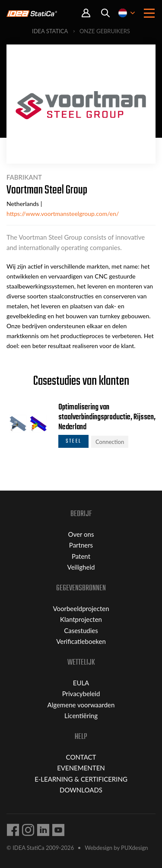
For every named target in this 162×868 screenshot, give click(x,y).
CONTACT (81, 757)
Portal (86, 13)
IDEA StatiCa (50, 31)
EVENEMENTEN (81, 768)
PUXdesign (134, 848)
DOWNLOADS (81, 790)
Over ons (81, 534)
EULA (81, 683)
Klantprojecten (81, 619)
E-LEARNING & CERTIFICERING (81, 779)
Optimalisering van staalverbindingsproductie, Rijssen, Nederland (107, 417)
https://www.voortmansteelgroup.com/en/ (63, 214)
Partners (81, 545)
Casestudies (81, 630)
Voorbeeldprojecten (81, 608)
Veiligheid (81, 567)
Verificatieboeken (81, 641)
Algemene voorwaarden (81, 705)
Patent (81, 556)
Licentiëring (81, 716)
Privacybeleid (81, 694)
